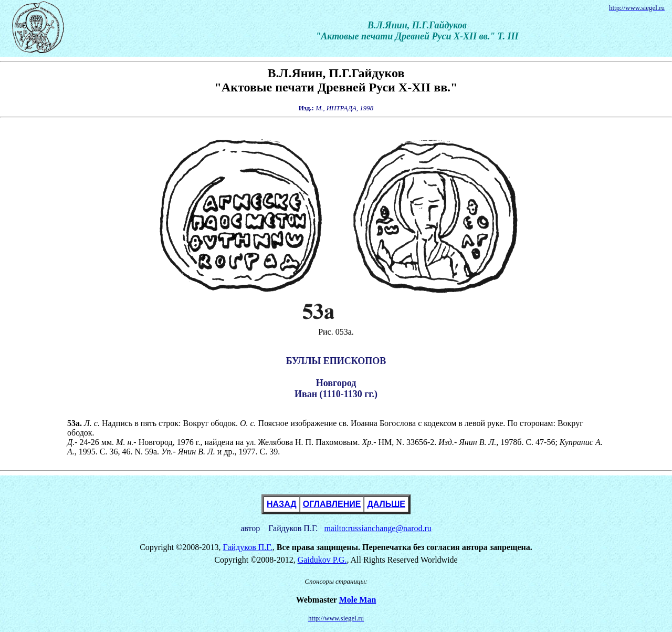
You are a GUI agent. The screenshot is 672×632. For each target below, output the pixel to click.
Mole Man (358, 600)
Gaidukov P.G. (322, 560)
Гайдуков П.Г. (248, 547)
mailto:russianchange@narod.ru (377, 528)
